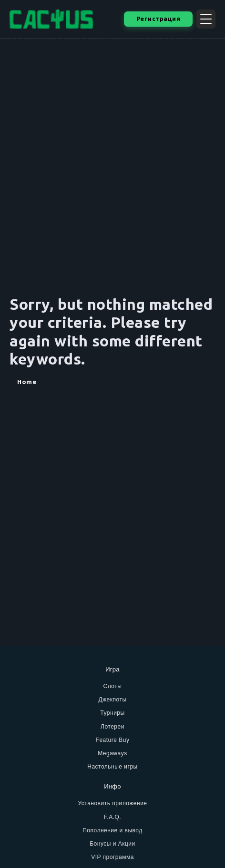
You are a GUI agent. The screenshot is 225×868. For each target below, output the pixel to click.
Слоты (113, 686)
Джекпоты (112, 700)
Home (27, 382)
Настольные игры (112, 767)
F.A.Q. (112, 817)
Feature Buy (113, 740)
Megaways (112, 753)
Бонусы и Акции (112, 844)
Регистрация (159, 19)
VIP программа (112, 857)
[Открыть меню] (206, 19)
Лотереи (112, 727)
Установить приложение (112, 803)
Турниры (112, 713)
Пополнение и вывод (112, 830)
